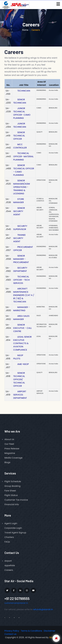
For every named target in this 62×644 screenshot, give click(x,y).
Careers (9, 570)
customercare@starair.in (16, 603)
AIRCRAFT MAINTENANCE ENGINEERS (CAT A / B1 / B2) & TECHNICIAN (24, 295)
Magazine (10, 453)
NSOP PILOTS (18, 357)
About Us (9, 439)
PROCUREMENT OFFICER (23, 249)
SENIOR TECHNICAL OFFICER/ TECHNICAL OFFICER (19, 379)
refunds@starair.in (43, 609)
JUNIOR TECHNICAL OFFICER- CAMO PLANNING (22, 113)
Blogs (7, 462)
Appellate (10, 565)
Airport (8, 561)
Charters (9, 537)
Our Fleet (9, 444)
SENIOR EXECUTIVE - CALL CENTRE (22, 328)
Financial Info (12, 504)
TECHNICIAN (24, 91)
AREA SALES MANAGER (21, 318)
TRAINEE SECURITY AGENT (19, 238)
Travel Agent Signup (15, 533)
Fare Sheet (10, 491)
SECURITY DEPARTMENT (20, 269)
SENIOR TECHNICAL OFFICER (19, 136)
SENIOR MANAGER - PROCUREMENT (21, 259)
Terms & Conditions (31, 631)
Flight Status (11, 495)
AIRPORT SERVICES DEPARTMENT (20, 395)
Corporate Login (13, 528)
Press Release (12, 449)
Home (25, 30)
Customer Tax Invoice (16, 500)
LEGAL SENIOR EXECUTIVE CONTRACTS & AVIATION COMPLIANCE (22, 343)
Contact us (10, 634)
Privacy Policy (12, 631)
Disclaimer (49, 631)
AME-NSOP (23, 364)
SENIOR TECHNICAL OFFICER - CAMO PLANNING (24, 170)
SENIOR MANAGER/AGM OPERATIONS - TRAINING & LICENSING (22, 187)
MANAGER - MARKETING (21, 309)
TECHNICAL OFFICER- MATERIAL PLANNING (23, 156)
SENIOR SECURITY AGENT (19, 211)
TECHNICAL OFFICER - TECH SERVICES (21, 280)
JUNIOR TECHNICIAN (20, 125)
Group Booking (13, 486)
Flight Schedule (13, 481)
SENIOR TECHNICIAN (20, 101)
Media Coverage (14, 458)
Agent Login (11, 523)
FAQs (7, 542)
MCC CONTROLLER (20, 146)
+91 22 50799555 (17, 598)
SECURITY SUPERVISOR (20, 228)
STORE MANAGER (19, 201)
